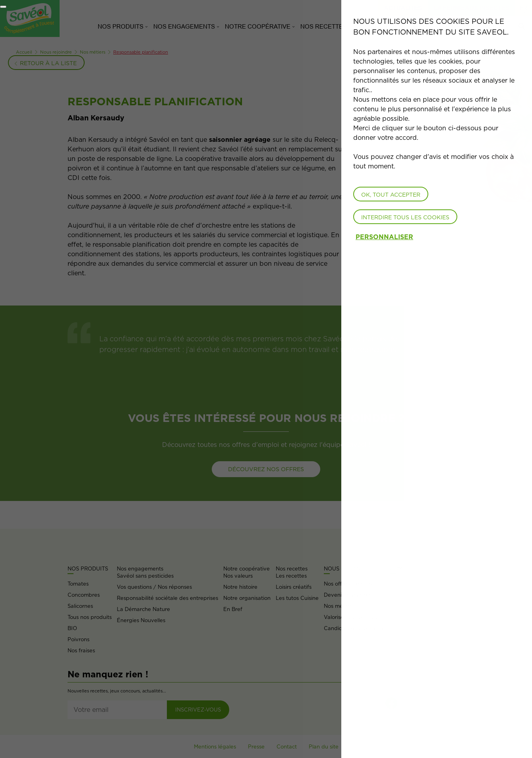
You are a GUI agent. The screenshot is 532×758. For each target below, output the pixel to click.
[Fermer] (3, 7)
